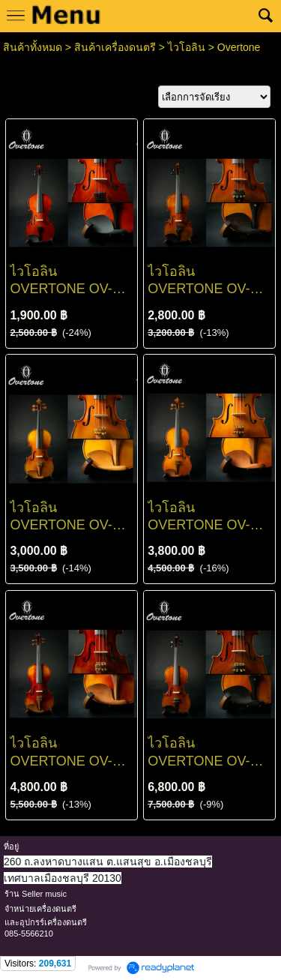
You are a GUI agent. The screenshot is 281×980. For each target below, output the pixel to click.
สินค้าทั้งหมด (33, 47)
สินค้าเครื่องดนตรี (115, 47)
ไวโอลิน (187, 47)
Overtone (239, 47)
